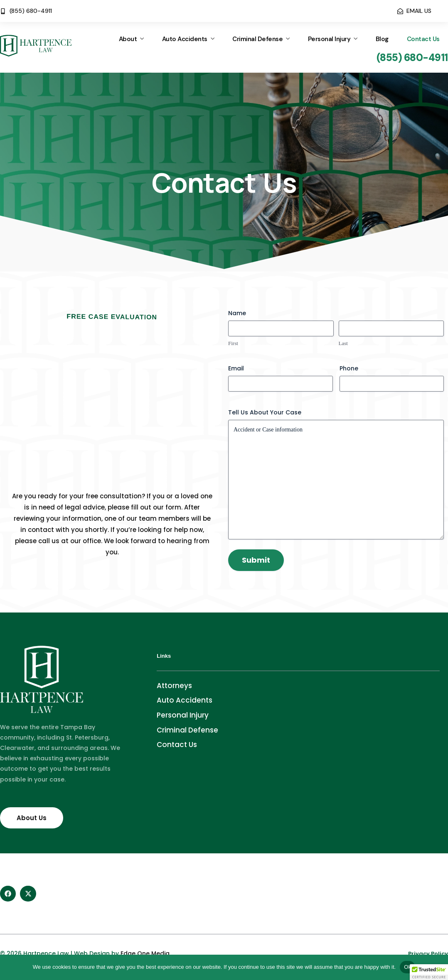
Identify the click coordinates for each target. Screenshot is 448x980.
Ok (407, 967)
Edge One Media (145, 953)
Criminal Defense (257, 39)
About (128, 39)
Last (343, 343)
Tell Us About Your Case (265, 412)
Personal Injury (329, 39)
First (233, 343)
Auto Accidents (185, 39)
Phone (349, 368)
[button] (429, 972)
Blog (382, 39)
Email (236, 368)
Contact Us (423, 39)
